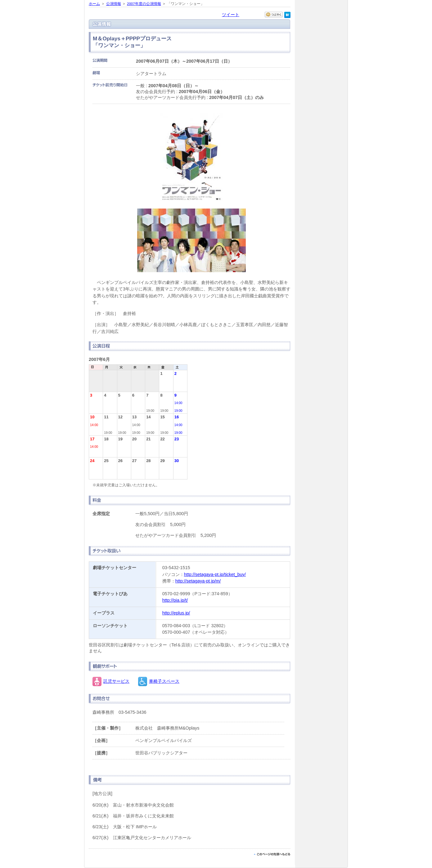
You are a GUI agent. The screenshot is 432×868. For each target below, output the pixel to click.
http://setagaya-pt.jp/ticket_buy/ (215, 574)
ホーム (94, 4)
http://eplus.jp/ (176, 613)
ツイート (231, 15)
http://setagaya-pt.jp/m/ (198, 581)
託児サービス (116, 681)
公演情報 (114, 4)
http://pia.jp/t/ (175, 600)
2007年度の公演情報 (144, 4)
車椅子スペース (164, 681)
